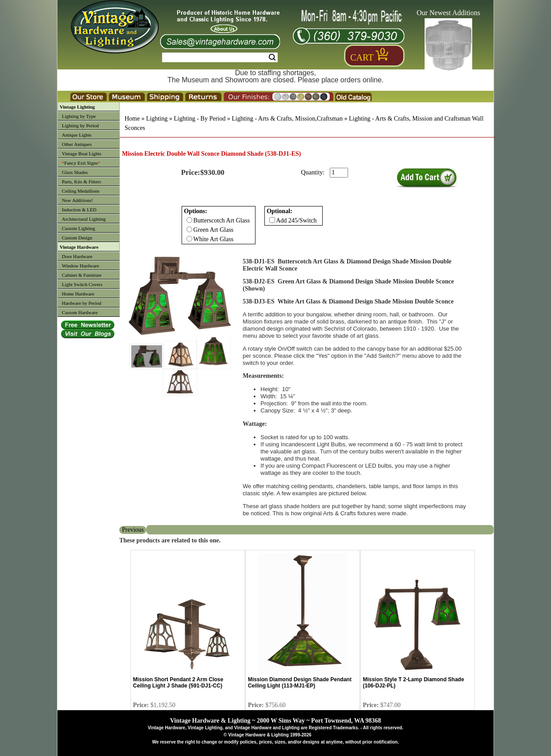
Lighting (157, 119)
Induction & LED (79, 210)
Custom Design (77, 238)
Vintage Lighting (77, 107)
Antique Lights (77, 135)
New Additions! (77, 200)
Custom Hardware (80, 312)
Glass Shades (75, 172)
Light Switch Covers (82, 284)
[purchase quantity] (339, 173)
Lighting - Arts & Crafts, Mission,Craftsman (287, 119)
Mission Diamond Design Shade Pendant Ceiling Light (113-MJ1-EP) (300, 683)
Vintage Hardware (79, 247)
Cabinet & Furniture (82, 275)
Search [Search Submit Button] (272, 57)
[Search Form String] (220, 57)
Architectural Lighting (84, 219)
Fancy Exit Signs (81, 163)
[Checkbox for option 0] (189, 220)
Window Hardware (81, 266)
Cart (362, 57)
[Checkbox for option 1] (272, 220)
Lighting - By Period (199, 119)
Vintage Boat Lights (82, 154)
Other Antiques (77, 144)
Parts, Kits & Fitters (81, 182)
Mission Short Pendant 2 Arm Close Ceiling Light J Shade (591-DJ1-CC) (178, 683)
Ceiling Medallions (81, 191)
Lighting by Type (79, 116)
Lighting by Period (80, 125)
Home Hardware (78, 294)
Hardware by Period (82, 303)
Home (132, 119)
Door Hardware (77, 256)
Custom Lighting (79, 228)
